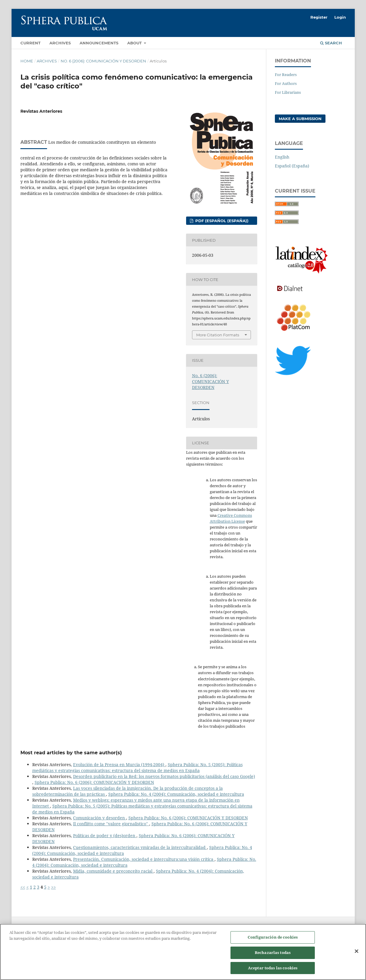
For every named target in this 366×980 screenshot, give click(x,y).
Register (319, 17)
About (135, 43)
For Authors (286, 83)
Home (27, 61)
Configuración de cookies (273, 941)
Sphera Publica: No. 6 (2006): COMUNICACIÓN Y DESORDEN (94, 782)
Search (331, 43)
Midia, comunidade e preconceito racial (113, 871)
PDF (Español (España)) (221, 221)
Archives (60, 43)
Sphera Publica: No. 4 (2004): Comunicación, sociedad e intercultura (176, 794)
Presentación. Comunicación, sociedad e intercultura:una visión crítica (144, 859)
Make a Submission (300, 119)
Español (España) (292, 166)
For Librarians (288, 92)
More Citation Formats (218, 335)
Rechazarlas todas (273, 956)
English (282, 157)
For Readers (286, 75)
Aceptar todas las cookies (273, 971)
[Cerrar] (357, 955)
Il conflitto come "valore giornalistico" (111, 824)
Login (340, 17)
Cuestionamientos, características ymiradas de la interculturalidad (140, 847)
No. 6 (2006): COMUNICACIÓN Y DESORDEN (103, 61)
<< (23, 887)
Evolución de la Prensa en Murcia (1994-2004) (119, 765)
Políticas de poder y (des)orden (105, 835)
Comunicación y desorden (100, 818)
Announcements (99, 43)
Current (30, 43)
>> (54, 887)
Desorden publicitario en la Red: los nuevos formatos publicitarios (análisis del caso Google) (164, 776)
